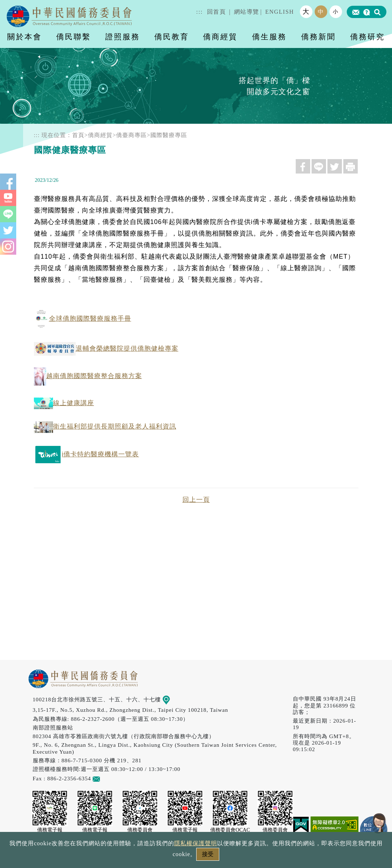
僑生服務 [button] (269, 37)
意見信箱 (107, 778)
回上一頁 (196, 500)
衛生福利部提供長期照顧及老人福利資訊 (105, 426)
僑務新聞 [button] (318, 37)
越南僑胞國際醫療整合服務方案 (88, 376)
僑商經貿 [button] (220, 37)
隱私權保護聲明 (196, 843)
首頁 (78, 135)
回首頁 (217, 12)
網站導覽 (247, 12)
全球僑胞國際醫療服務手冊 (83, 319)
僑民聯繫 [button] (74, 37)
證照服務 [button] (123, 37)
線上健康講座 (64, 403)
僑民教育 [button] (172, 37)
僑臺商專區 (131, 135)
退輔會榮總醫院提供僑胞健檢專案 (106, 348)
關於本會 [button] (25, 37)
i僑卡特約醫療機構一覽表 (87, 454)
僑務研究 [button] (367, 37)
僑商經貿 (100, 135)
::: (199, 12)
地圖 (171, 699)
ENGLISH (279, 12)
